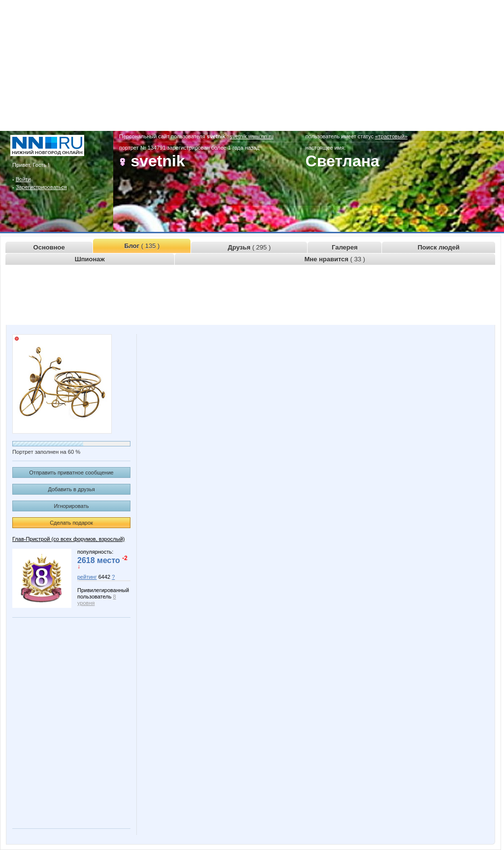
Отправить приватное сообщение (71, 472)
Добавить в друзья (71, 489)
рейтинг (87, 577)
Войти (23, 179)
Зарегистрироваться (41, 187)
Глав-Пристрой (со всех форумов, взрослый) (68, 539)
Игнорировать (72, 506)
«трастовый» (391, 136)
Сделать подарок (71, 523)
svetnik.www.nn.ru (252, 136)
